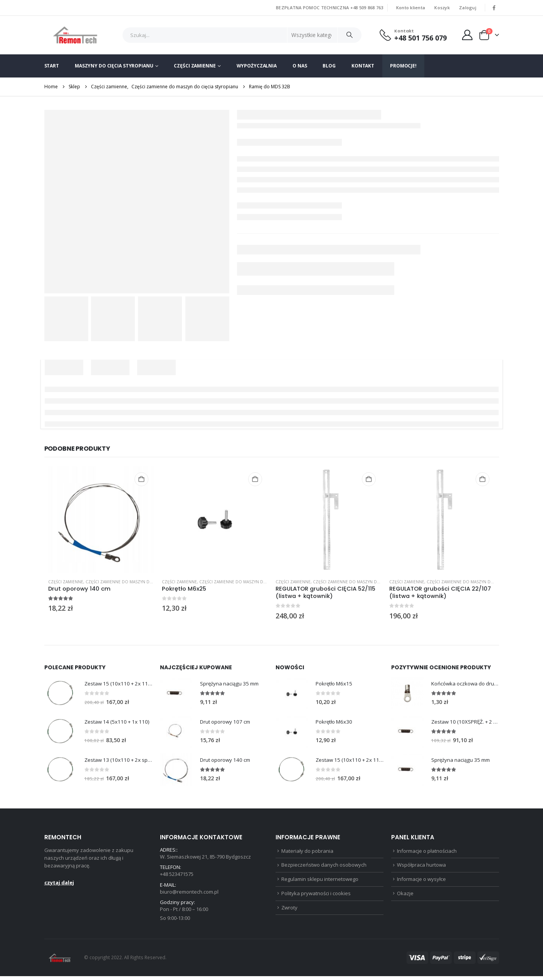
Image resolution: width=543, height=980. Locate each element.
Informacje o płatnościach (427, 852)
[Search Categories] (313, 35)
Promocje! (403, 66)
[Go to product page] (101, 519)
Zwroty (289, 911)
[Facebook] (494, 8)
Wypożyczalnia (257, 66)
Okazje (405, 897)
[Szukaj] (350, 35)
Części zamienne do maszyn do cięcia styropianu (139, 582)
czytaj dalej (59, 883)
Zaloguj (468, 8)
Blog (329, 66)
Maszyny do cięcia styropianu (114, 66)
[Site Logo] (75, 35)
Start (52, 66)
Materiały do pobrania (307, 852)
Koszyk (442, 8)
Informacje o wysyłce (421, 882)
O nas (300, 66)
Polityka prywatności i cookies (316, 897)
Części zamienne (195, 66)
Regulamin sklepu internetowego (320, 882)
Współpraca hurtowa (421, 867)
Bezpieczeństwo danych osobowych (324, 867)
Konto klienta (411, 8)
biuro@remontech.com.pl (189, 894)
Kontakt (363, 66)
